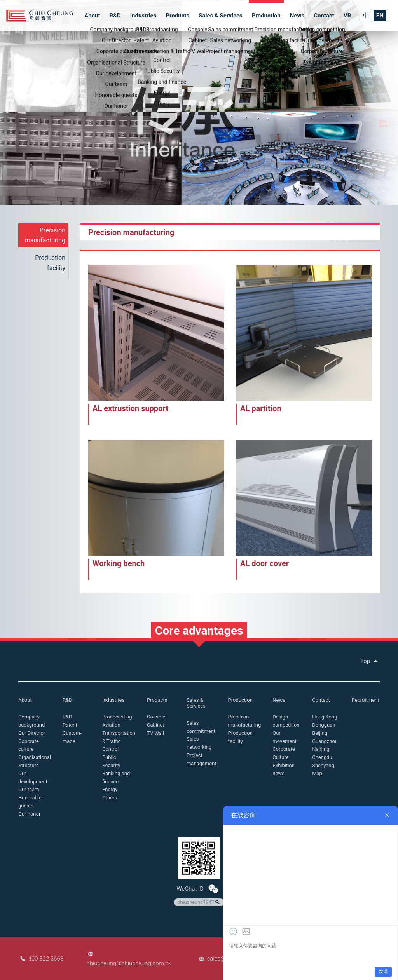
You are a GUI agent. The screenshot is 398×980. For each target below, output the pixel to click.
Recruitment (365, 700)
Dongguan (324, 725)
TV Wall (155, 733)
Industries (143, 16)
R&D (115, 16)
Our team (29, 789)
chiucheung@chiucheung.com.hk (129, 963)
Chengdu (322, 757)
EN (380, 16)
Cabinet (155, 725)
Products (177, 16)
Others (110, 798)
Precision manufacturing (45, 235)
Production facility (50, 263)
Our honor (29, 814)
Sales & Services (221, 16)
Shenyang (323, 765)
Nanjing (321, 749)
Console (156, 717)
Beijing (320, 733)
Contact (324, 16)
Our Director (32, 733)
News (297, 16)
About (92, 16)
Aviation (111, 725)
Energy (110, 789)
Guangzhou (325, 741)
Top (370, 661)
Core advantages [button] (199, 630)
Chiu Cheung (40, 16)
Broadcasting (117, 717)
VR (347, 16)
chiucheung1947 (199, 902)
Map (317, 773)
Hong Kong (325, 717)
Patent (70, 725)
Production (266, 16)
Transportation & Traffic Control (119, 741)
